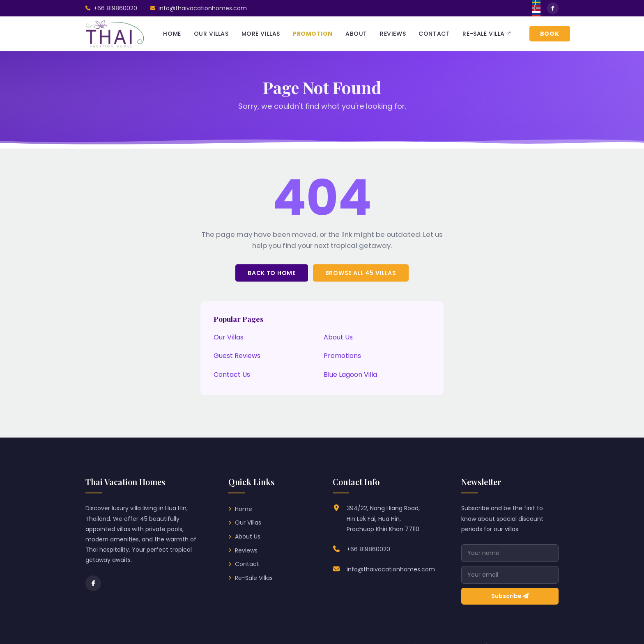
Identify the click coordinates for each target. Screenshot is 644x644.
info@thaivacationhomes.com (391, 569)
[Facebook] (93, 583)
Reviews (246, 550)
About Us (338, 337)
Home (244, 509)
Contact (247, 564)
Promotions (342, 356)
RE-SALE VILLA (486, 34)
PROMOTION (313, 34)
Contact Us (232, 375)
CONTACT (434, 34)
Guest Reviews (237, 356)
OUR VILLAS (211, 34)
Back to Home (271, 273)
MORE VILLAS (261, 34)
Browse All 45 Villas (361, 273)
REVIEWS (393, 34)
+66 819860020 (368, 549)
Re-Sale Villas (254, 578)
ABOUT (356, 34)
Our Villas (229, 337)
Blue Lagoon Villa (350, 375)
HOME (172, 34)
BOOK (550, 34)
